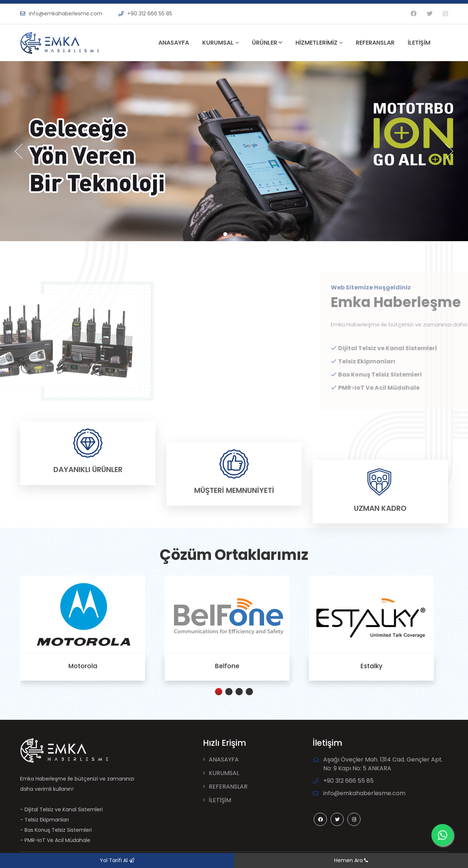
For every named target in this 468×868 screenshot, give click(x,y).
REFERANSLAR (375, 43)
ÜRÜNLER (267, 43)
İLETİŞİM (419, 43)
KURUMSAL (220, 43)
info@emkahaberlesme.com (61, 14)
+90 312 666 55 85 (145, 14)
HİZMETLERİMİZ (319, 43)
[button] (219, 692)
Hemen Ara (351, 860)
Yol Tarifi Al (117, 860)
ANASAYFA (174, 43)
